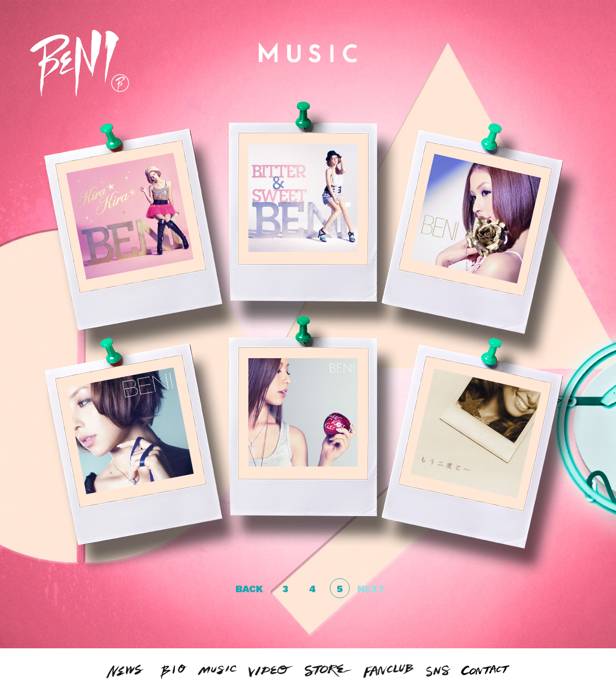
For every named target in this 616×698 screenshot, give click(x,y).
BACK (249, 589)
